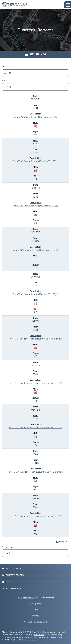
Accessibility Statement (35, 622)
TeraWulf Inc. (29, 598)
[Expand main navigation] (68, 5)
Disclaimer (36, 610)
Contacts (9, 582)
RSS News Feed (12, 588)
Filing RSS (62, 542)
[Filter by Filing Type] (35, 73)
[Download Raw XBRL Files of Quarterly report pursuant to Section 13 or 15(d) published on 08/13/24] (35, 392)
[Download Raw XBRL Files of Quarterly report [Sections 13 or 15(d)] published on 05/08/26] (35, 126)
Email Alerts (11, 568)
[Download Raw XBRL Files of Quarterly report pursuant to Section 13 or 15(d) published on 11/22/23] (35, 481)
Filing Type (6, 66)
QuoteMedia (37, 632)
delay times (39, 635)
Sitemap (36, 616)
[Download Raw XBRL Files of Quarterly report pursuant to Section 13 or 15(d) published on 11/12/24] (35, 348)
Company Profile (13, 575)
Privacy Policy (36, 604)
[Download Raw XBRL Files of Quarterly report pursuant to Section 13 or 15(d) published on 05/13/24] (35, 436)
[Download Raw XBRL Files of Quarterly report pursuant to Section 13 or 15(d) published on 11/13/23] (35, 525)
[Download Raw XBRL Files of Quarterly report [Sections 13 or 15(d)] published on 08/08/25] (35, 215)
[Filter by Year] (35, 87)
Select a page (9, 547)
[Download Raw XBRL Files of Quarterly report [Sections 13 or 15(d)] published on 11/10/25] (35, 170)
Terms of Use (31, 640)
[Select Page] (35, 553)
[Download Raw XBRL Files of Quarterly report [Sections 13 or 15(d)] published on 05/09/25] (35, 303)
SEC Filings (35, 54)
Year (4, 80)
